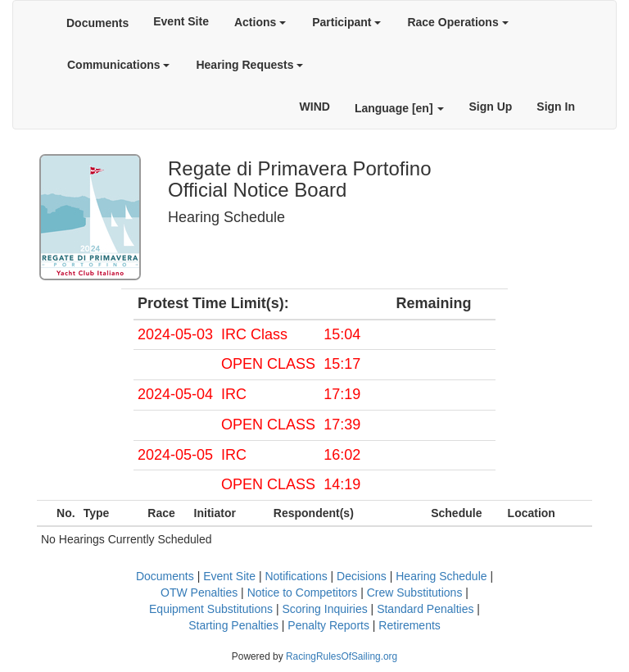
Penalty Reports (328, 625)
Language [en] (400, 108)
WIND (315, 107)
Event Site (181, 21)
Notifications (296, 576)
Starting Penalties (233, 625)
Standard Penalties (425, 609)
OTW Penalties (199, 593)
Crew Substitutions (415, 593)
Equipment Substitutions (211, 609)
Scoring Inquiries (324, 609)
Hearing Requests (249, 65)
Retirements (409, 625)
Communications (118, 65)
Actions (260, 22)
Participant (346, 22)
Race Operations (457, 22)
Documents (97, 23)
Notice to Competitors (303, 593)
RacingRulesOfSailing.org (342, 656)
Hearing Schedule (441, 576)
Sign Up (490, 107)
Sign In (556, 107)
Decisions (362, 576)
